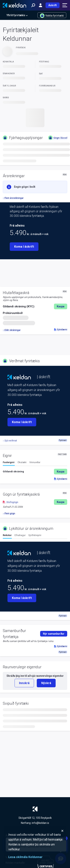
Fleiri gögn (9, 513)
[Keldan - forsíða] (14, 5)
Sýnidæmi (61, 330)
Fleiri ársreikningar (13, 198)
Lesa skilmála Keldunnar (25, 857)
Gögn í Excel (58, 138)
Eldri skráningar (12, 330)
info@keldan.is (40, 823)
